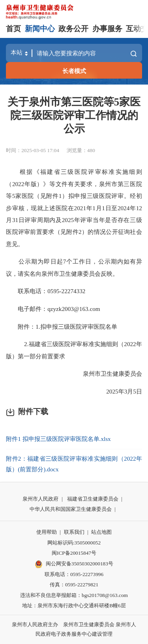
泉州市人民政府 (40, 499)
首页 (13, 29)
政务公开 (73, 29)
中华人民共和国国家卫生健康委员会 (71, 509)
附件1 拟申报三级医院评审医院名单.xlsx (58, 439)
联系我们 (74, 532)
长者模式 (74, 71)
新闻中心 (40, 29)
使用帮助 (47, 532)
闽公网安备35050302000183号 (74, 564)
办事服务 (107, 29)
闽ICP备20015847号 (74, 553)
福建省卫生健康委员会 (93, 499)
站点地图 (101, 532)
